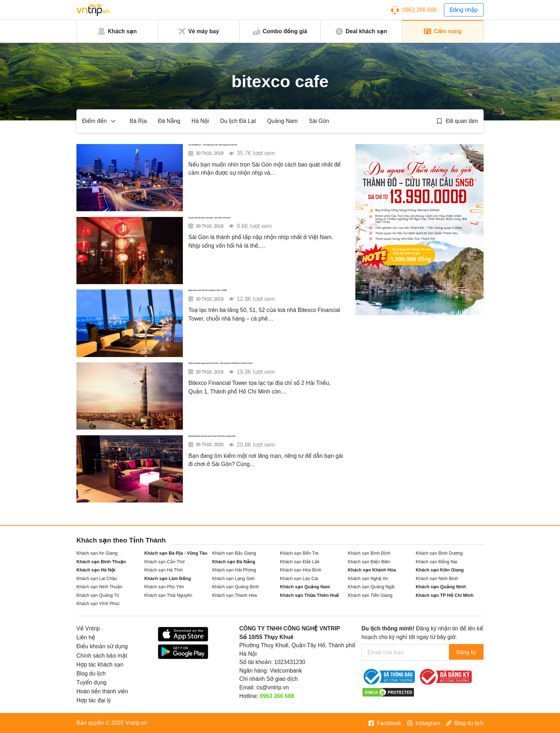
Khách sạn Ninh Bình (437, 579)
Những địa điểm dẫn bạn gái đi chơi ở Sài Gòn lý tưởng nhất (264, 445)
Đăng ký (465, 652)
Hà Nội (200, 121)
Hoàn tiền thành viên (102, 691)
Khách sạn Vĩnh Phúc (98, 604)
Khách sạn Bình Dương (439, 553)
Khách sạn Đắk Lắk (300, 562)
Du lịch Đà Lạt (238, 121)
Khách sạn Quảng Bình (236, 587)
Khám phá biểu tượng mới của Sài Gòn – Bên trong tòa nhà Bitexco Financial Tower (262, 372)
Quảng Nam (282, 121)
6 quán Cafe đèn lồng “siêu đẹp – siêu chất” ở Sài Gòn (263, 227)
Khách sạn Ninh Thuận (99, 587)
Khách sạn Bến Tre (299, 553)
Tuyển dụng (91, 682)
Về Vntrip (88, 628)
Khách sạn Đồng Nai (436, 562)
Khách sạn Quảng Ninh (441, 587)
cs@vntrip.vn (273, 687)
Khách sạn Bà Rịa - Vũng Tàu (176, 553)
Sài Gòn (319, 121)
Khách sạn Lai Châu (97, 579)
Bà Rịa (138, 121)
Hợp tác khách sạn (100, 665)
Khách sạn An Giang (97, 553)
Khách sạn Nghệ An (368, 579)
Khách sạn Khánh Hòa (372, 570)
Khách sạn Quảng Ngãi (371, 587)
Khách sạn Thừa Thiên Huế (309, 595)
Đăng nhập (464, 10)
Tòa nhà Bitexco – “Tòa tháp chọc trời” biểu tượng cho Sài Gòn (259, 154)
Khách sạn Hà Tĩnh (164, 570)
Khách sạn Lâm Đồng (168, 579)
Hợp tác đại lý (94, 700)
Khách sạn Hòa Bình (301, 570)
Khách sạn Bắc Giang (234, 553)
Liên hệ (86, 637)
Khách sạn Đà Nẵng (234, 562)
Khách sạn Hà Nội (96, 570)
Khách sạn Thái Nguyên (168, 595)
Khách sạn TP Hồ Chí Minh (445, 595)
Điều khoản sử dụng (102, 646)
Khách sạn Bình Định (369, 553)
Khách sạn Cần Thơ (164, 562)
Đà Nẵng (169, 121)
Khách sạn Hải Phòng (234, 570)
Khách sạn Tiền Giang (370, 595)
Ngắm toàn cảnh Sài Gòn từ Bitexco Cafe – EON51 (258, 299)
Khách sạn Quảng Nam (305, 587)
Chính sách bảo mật (102, 656)
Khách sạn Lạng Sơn (233, 579)
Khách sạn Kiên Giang (440, 570)
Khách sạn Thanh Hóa (234, 595)
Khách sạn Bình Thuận (101, 562)
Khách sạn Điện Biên (369, 562)
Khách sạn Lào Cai (299, 579)
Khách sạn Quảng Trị (98, 595)
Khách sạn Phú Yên (164, 587)
